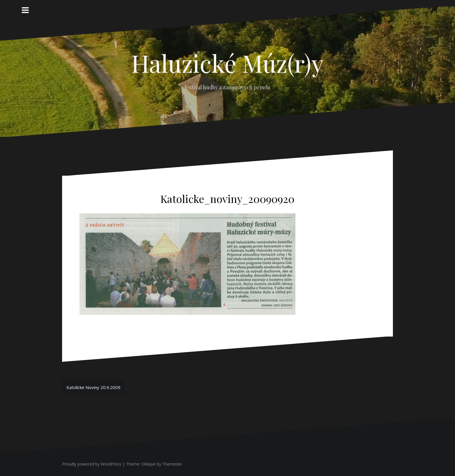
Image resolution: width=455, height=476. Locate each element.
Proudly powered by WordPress (92, 464)
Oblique (148, 464)
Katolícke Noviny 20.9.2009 (93, 387)
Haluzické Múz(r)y (228, 63)
